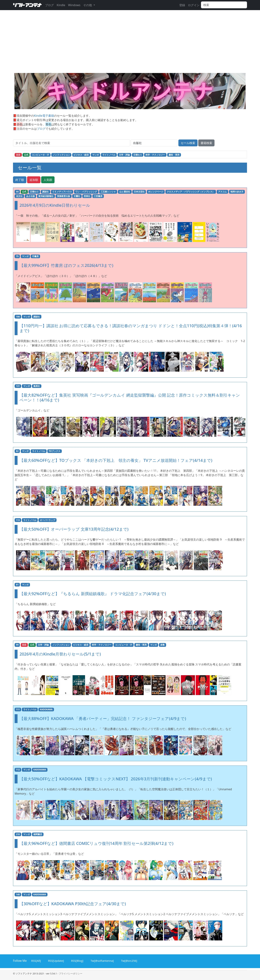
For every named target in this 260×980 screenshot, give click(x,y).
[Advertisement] (130, 46)
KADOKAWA (46, 709)
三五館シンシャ (108, 192)
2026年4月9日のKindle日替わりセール (55, 205)
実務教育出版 (64, 196)
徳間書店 (38, 834)
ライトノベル (109, 155)
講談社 (45, 192)
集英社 (37, 386)
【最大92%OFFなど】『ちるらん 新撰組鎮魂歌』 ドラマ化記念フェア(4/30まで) (93, 594)
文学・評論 (124, 155)
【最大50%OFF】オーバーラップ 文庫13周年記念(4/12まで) (74, 529)
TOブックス (55, 451)
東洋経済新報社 (46, 196)
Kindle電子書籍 (44, 116)
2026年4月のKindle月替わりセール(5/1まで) (60, 654)
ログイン (194, 5)
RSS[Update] (55, 960)
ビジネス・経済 (81, 155)
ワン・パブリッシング (86, 192)
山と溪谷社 (125, 192)
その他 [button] (88, 5)
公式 (26, 155)
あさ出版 (31, 196)
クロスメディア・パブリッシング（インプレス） (191, 192)
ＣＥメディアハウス (62, 192)
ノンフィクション (61, 155)
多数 (162, 645)
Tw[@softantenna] (102, 960)
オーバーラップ (47, 520)
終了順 (20, 180)
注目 (18, 155)
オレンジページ (156, 192)
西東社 (87, 196)
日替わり (138, 155)
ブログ (49, 5)
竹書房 (35, 256)
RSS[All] (35, 960)
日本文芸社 (139, 192)
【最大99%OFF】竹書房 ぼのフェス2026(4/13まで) (66, 265)
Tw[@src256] (128, 960)
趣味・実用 (174, 155)
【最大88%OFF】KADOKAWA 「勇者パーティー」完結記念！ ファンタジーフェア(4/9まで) (103, 718)
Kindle (61, 5)
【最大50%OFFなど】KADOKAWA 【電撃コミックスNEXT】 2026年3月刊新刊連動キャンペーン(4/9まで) (116, 779)
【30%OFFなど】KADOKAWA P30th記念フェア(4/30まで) (73, 904)
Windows (74, 5)
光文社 (19, 196)
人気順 (48, 180)
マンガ (96, 155)
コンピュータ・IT (40, 155)
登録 (182, 5)
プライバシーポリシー (71, 973)
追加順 (34, 180)
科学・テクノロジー (155, 155)
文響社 (77, 196)
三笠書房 (98, 196)
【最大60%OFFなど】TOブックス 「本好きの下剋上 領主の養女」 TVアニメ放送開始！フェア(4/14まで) (116, 460)
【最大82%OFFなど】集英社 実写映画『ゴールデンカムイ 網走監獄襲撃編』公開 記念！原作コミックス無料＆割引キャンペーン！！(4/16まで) (130, 397)
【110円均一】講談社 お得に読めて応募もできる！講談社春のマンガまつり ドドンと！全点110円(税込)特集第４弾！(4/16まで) (131, 328)
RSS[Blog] (77, 960)
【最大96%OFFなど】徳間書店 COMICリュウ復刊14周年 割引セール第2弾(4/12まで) (96, 843)
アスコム (222, 192)
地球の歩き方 (237, 192)
